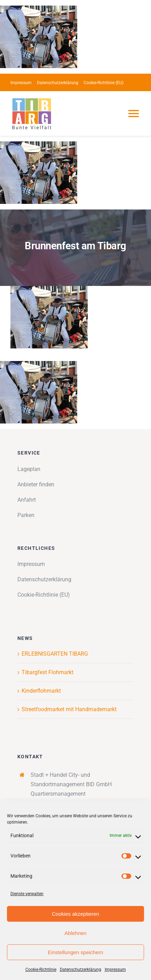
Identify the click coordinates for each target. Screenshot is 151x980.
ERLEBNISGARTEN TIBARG (55, 654)
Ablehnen (75, 933)
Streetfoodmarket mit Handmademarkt (69, 709)
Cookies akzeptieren (75, 914)
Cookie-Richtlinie (41, 970)
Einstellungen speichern (75, 952)
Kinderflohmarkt (41, 691)
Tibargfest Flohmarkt (47, 672)
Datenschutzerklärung (81, 970)
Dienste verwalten (27, 894)
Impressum (115, 970)
